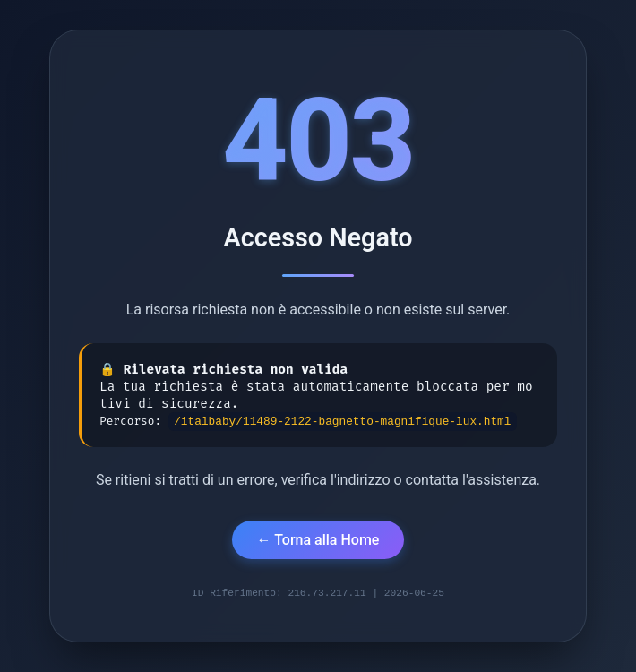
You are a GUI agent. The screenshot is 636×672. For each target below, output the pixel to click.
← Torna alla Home (318, 538)
